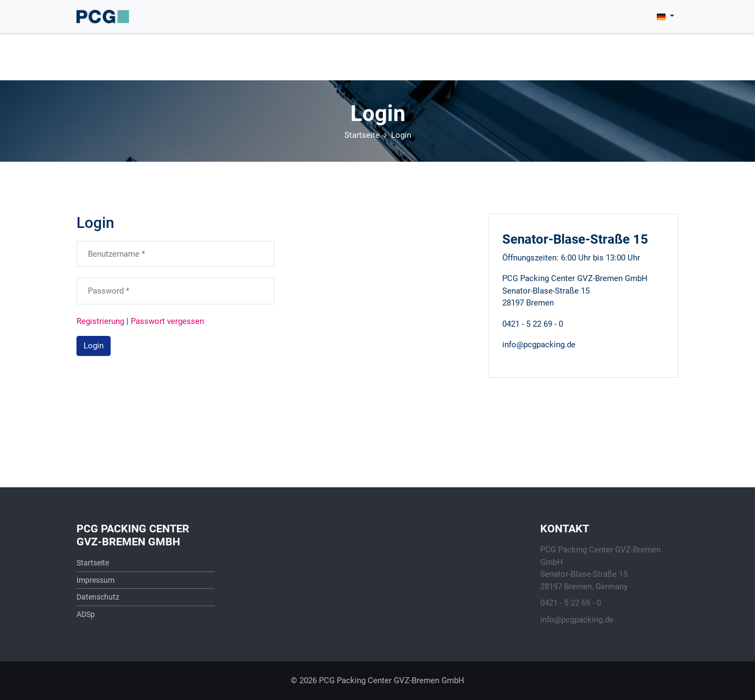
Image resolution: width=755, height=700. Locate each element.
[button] (666, 17)
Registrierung (100, 321)
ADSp (86, 614)
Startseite (362, 135)
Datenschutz (98, 597)
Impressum (95, 580)
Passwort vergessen (167, 321)
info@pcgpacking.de (577, 620)
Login (401, 135)
